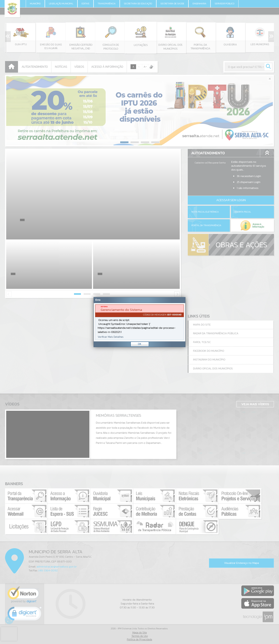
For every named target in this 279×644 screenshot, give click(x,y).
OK (140, 344)
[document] (139, 322)
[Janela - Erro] (139, 322)
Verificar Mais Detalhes (111, 337)
